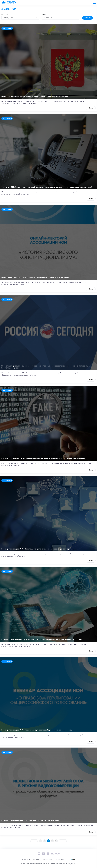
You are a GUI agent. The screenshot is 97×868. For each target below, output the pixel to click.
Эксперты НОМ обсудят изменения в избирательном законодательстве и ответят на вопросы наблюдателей (47, 187)
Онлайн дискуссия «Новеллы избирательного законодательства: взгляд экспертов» (36, 96)
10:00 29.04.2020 (7, 481)
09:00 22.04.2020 (7, 752)
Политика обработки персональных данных (61, 864)
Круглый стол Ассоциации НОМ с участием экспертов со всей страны (30, 820)
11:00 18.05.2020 (7, 28)
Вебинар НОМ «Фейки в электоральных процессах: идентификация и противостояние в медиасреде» (43, 458)
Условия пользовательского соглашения (34, 864)
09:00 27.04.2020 (7, 571)
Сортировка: (5, 14)
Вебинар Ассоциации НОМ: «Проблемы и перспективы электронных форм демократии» (38, 549)
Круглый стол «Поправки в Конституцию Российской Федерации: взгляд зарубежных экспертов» (42, 639)
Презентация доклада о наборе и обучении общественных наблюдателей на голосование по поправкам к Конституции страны (45, 367)
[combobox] (20, 18)
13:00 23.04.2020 (7, 662)
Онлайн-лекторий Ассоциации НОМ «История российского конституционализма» (35, 277)
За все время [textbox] (48, 18)
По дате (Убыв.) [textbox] (8, 18)
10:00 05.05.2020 (7, 390)
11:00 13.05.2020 (7, 209)
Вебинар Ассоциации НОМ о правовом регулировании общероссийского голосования (37, 730)
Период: (44, 14)
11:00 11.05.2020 (7, 300)
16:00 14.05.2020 (7, 119)
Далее (91, 108)
